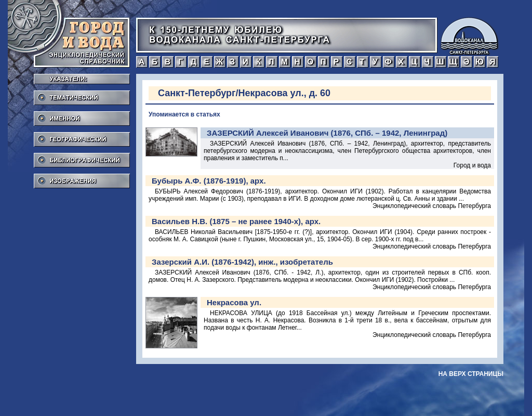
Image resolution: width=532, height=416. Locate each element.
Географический (82, 136)
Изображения (82, 178)
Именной (82, 115)
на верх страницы (471, 374)
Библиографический (82, 157)
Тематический (82, 95)
